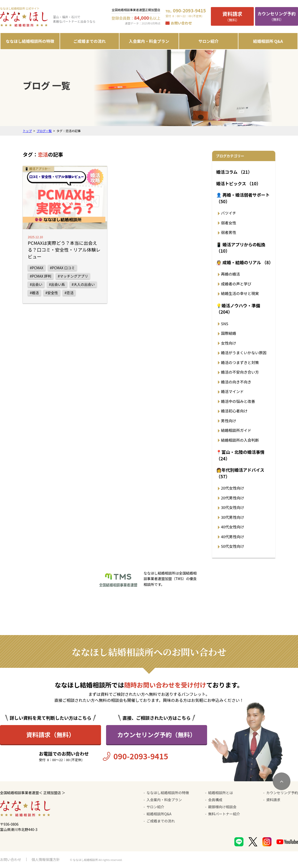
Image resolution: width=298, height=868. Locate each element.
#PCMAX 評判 (41, 276)
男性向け (229, 421)
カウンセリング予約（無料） (157, 735)
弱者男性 (229, 232)
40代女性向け (233, 527)
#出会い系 (57, 284)
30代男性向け (233, 517)
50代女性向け (233, 546)
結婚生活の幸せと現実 (240, 293)
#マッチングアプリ (73, 276)
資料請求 (273, 800)
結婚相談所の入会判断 (240, 440)
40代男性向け (233, 537)
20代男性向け (233, 498)
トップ (27, 131)
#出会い (36, 284)
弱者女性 (229, 223)
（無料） (232, 16)
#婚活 (34, 293)
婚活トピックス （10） (238, 183)
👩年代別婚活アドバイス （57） (240, 473)
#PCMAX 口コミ (63, 268)
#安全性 (52, 293)
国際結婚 (229, 333)
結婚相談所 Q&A (268, 41)
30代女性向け (233, 507)
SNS (225, 324)
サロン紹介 (209, 41)
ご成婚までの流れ (89, 41)
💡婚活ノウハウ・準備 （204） (238, 309)
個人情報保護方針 (46, 859)
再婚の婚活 (230, 274)
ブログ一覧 (44, 131)
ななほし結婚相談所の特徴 (30, 41)
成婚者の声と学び (236, 284)
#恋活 (69, 293)
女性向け (229, 343)
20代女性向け (233, 488)
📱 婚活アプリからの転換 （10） (241, 248)
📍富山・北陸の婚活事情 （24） (240, 455)
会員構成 (215, 800)
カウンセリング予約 (282, 793)
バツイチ (229, 213)
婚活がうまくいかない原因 (244, 353)
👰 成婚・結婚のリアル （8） (244, 262)
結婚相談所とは (220, 793)
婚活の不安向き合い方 (240, 372)
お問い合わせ (181, 23)
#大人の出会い (83, 284)
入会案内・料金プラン (149, 41)
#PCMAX (37, 268)
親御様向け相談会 (222, 807)
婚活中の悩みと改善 (238, 401)
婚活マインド (232, 391)
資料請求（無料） (51, 735)
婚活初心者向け (234, 411)
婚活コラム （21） (234, 172)
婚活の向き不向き (236, 382)
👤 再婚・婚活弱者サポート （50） (243, 198)
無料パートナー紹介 (224, 814)
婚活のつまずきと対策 (240, 362)
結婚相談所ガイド (236, 430)
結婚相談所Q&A (159, 814)
